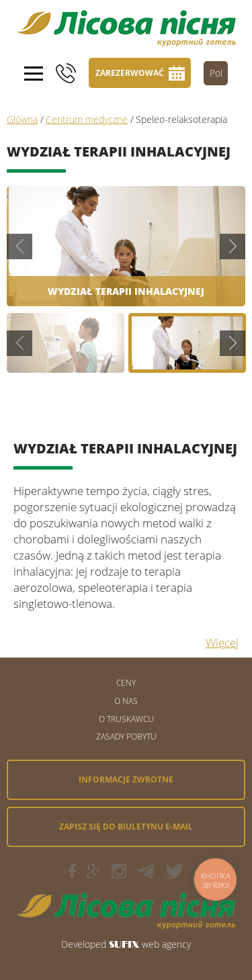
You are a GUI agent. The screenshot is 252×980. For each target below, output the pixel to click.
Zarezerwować (130, 73)
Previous (19, 247)
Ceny (126, 683)
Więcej (222, 642)
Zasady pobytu (126, 737)
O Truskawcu (126, 719)
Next (233, 247)
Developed (84, 944)
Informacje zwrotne (126, 779)
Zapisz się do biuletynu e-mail (126, 827)
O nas (126, 701)
